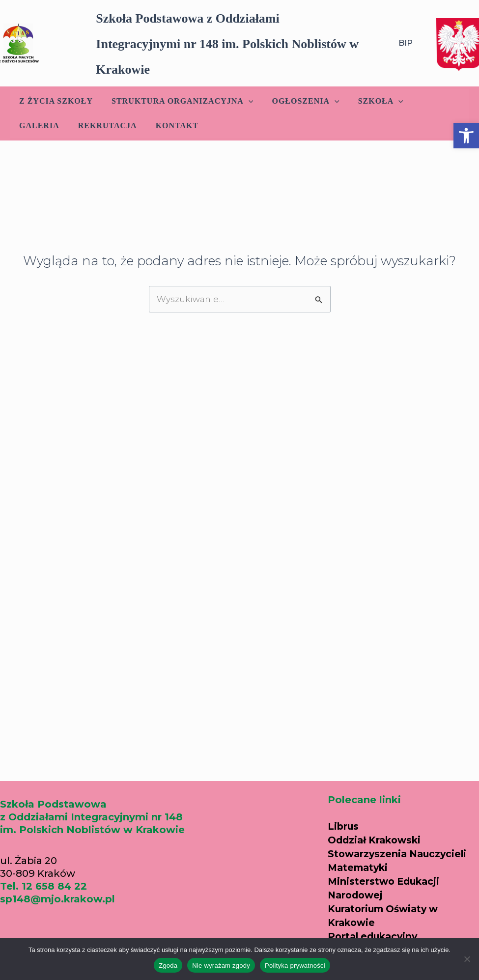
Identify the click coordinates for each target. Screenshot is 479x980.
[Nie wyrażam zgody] (467, 959)
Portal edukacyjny (375, 923)
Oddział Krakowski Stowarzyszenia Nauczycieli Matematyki (400, 840)
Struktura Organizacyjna (178, 101)
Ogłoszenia (298, 101)
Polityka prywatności (295, 966)
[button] (466, 136)
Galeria (429, 101)
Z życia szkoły (55, 101)
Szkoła (370, 101)
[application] (244, 101)
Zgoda (168, 966)
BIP (406, 43)
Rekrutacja (47, 126)
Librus (344, 812)
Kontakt (114, 126)
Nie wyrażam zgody (221, 966)
